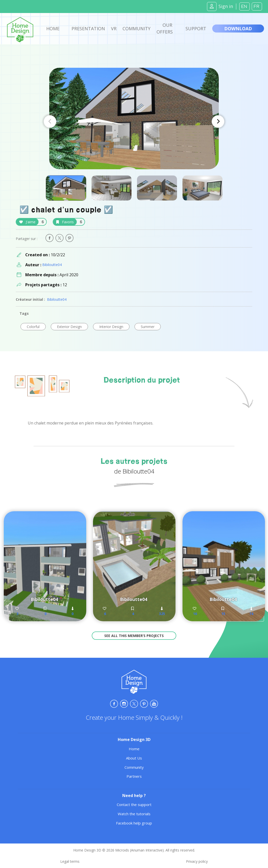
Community (136, 28)
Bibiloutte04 (52, 265)
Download (238, 28)
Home (53, 28)
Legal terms (70, 861)
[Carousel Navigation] (134, 121)
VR (114, 28)
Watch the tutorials (134, 814)
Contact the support (134, 804)
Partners (134, 776)
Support (196, 28)
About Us (134, 758)
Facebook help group (134, 823)
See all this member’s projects (134, 636)
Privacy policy (197, 861)
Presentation (88, 28)
